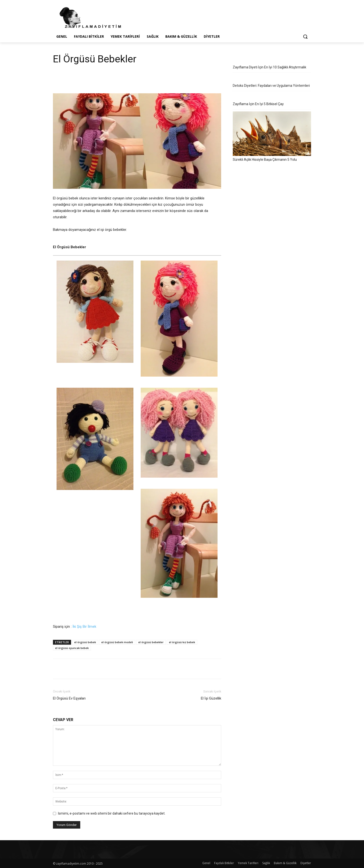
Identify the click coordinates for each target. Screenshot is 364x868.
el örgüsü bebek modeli (117, 642)
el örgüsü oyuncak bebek (72, 648)
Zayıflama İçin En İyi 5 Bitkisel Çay (258, 104)
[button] (305, 36)
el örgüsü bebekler (151, 642)
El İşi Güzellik (211, 698)
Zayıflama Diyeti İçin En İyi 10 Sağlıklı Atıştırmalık (269, 67)
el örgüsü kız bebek (182, 642)
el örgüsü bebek (85, 642)
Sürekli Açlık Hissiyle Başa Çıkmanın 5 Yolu (265, 160)
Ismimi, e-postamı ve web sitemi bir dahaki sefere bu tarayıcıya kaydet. (112, 813)
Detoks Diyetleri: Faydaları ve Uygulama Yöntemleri (271, 86)
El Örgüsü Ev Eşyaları (69, 698)
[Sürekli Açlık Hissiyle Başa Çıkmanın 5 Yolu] (272, 134)
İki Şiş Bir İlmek (84, 627)
